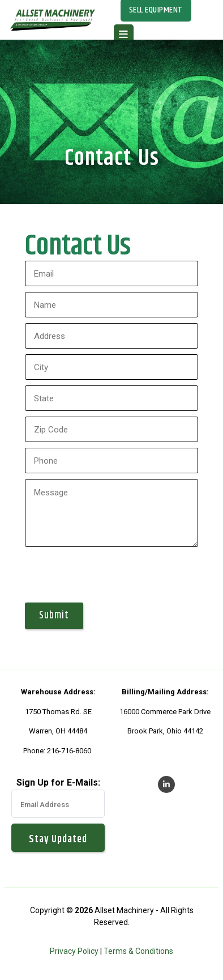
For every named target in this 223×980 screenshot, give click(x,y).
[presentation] (111, 575)
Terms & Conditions (138, 951)
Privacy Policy (74, 951)
